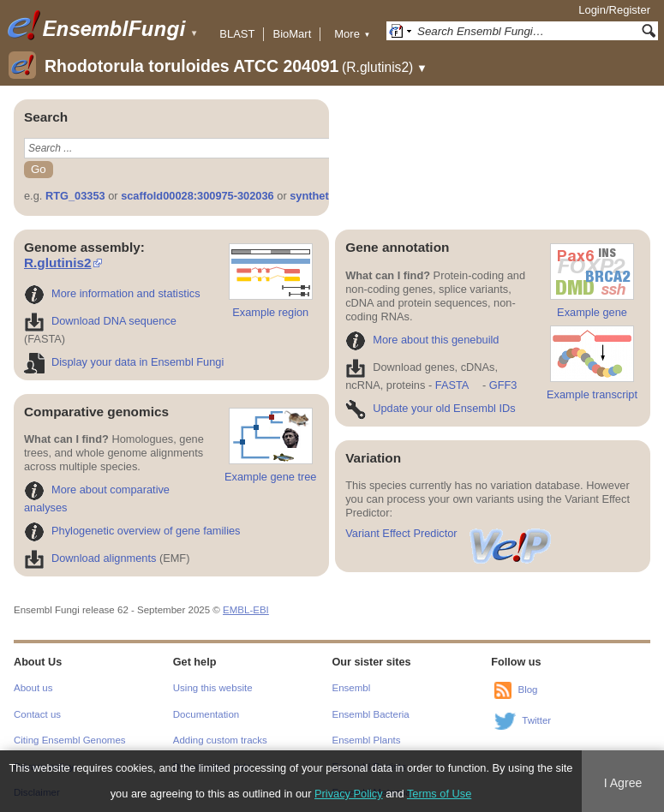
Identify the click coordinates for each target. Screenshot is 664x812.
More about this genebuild (422, 340)
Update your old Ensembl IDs (430, 408)
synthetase (318, 196)
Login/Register (614, 10)
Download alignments (90, 558)
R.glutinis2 (58, 263)
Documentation (206, 714)
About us (33, 688)
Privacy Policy (349, 794)
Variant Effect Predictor (449, 533)
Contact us (37, 714)
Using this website (213, 688)
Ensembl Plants (367, 740)
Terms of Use (439, 794)
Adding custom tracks (220, 740)
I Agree (623, 783)
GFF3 (502, 385)
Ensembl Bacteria (371, 714)
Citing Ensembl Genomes (70, 740)
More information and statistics (112, 293)
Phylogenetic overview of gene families (132, 531)
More (352, 34)
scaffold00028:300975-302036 (197, 196)
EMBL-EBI (246, 610)
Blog (527, 690)
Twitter (536, 721)
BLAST (237, 34)
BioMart (292, 34)
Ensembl (352, 688)
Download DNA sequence (100, 321)
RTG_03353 (75, 196)
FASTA (452, 385)
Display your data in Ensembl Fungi (124, 362)
